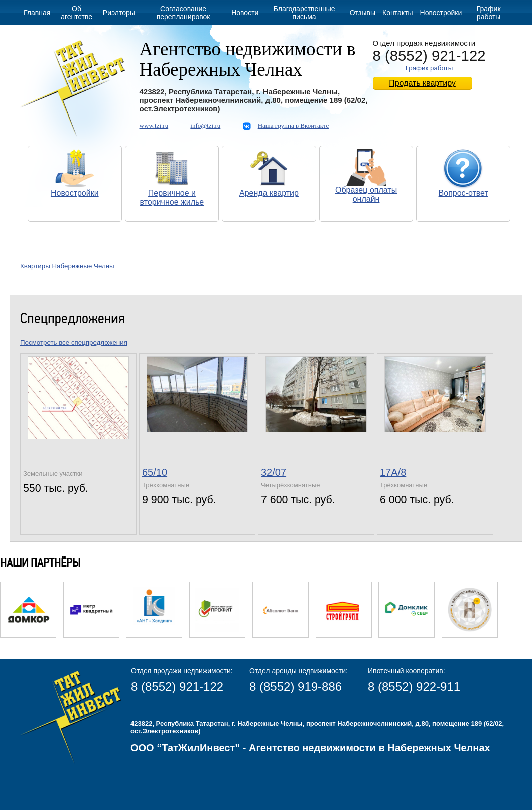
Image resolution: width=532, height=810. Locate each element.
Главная (37, 13)
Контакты (397, 13)
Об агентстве (77, 13)
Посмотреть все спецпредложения (74, 343)
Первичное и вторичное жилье (172, 198)
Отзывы (363, 13)
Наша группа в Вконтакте (294, 125)
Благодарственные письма (304, 13)
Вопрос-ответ (463, 193)
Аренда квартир (269, 193)
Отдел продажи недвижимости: (182, 671)
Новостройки (441, 13)
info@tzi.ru (205, 125)
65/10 (155, 472)
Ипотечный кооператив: (407, 671)
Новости (245, 13)
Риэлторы (119, 13)
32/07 (274, 472)
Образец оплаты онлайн (366, 195)
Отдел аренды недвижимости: (299, 671)
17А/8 (393, 472)
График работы (489, 13)
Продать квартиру (422, 83)
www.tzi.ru (154, 125)
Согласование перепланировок (183, 13)
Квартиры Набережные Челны (67, 266)
